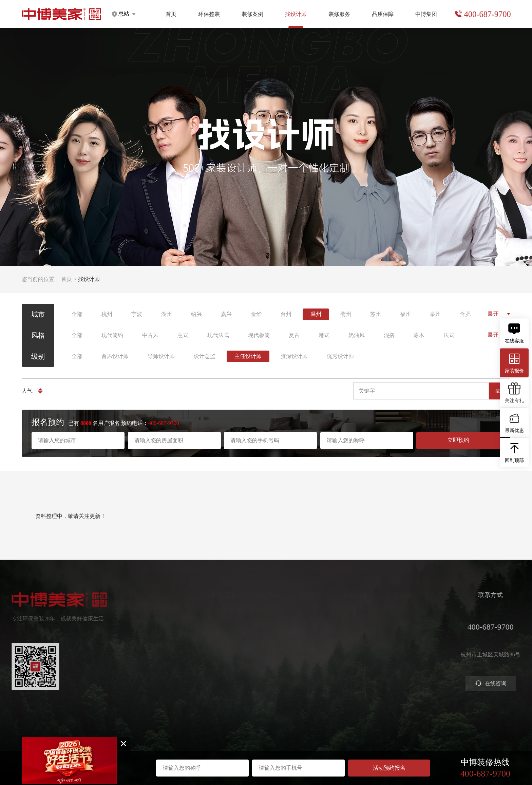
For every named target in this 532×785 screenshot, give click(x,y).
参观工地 (344, 650)
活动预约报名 (389, 768)
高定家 (210, 638)
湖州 (167, 314)
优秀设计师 (340, 356)
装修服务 (339, 14)
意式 (183, 335)
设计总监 (205, 356)
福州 (405, 314)
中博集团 (426, 14)
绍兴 (196, 314)
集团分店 (431, 625)
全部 (77, 314)
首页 (171, 14)
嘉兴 (226, 314)
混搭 (389, 335)
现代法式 (218, 335)
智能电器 (212, 662)
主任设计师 (248, 356)
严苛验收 (387, 625)
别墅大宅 (212, 674)
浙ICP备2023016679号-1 (266, 747)
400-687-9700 (487, 14)
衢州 (346, 314)
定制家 (210, 625)
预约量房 (344, 613)
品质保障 (383, 14)
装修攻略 (344, 674)
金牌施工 (387, 638)
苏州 (376, 314)
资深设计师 (294, 356)
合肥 (465, 314)
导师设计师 (161, 356)
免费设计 (344, 638)
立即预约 (458, 440)
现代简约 (112, 335)
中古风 (150, 335)
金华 (256, 314)
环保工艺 (387, 613)
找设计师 (301, 595)
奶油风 (357, 335)
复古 (294, 335)
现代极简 (259, 335)
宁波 (137, 314)
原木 (419, 335)
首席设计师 (115, 356)
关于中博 (431, 613)
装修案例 (252, 14)
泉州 (435, 314)
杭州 (107, 314)
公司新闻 (431, 638)
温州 (316, 314)
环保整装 (209, 14)
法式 (449, 335)
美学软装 (212, 650)
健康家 (210, 613)
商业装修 (344, 662)
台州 (286, 314)
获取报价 (344, 625)
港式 (324, 335)
